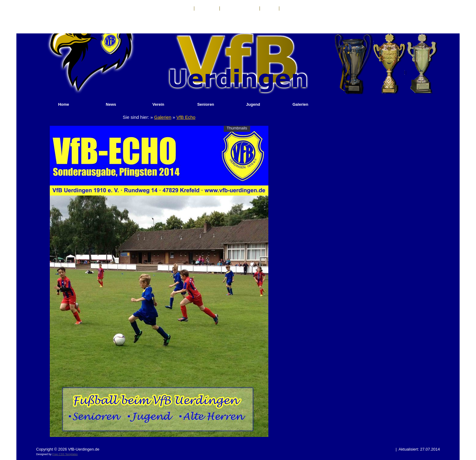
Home (63, 104)
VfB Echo (186, 117)
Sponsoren (292, 9)
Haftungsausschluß (240, 9)
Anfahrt (269, 9)
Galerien (300, 104)
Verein (158, 104)
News (111, 104)
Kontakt (184, 9)
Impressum (207, 9)
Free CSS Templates (65, 454)
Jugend (253, 104)
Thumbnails (237, 128)
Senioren (206, 104)
